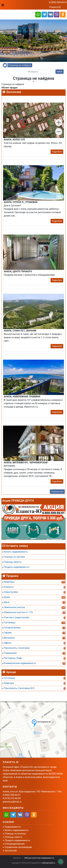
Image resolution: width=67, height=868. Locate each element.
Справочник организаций (18, 847)
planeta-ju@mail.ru (12, 802)
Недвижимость (13, 827)
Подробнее (57, 152)
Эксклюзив (11, 851)
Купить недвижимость (17, 830)
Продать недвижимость (17, 840)
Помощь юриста (13, 837)
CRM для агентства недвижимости (39, 858)
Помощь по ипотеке (15, 834)
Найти (60, 72)
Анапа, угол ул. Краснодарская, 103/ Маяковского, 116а (32, 792)
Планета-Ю (55, 7)
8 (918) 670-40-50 (12, 798)
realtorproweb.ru (48, 863)
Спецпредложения (15, 844)
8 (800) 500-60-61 (58, 2)
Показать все (57, 492)
